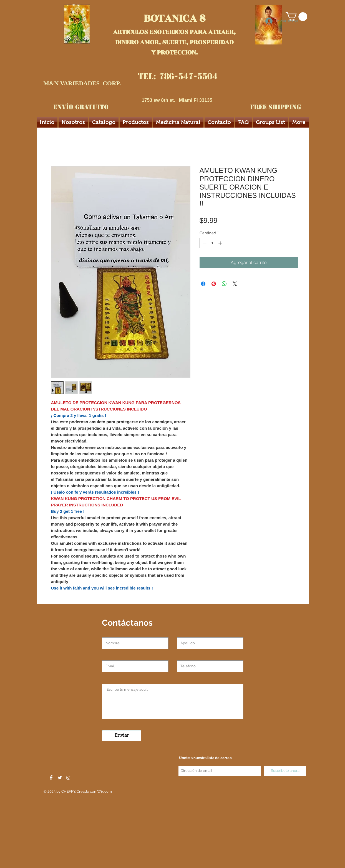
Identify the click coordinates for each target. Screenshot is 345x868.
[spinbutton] (212, 243)
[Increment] (221, 243)
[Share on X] (235, 284)
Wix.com (104, 791)
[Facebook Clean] (51, 778)
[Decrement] (204, 243)
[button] (296, 17)
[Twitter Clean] (60, 778)
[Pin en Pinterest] (214, 284)
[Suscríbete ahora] (285, 771)
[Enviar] (122, 736)
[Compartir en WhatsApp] (224, 284)
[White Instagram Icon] (68, 778)
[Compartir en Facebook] (203, 284)
